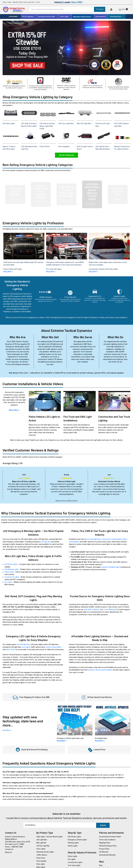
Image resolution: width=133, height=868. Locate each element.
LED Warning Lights (12, 569)
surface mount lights (53, 647)
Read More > (62, 741)
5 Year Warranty (109, 609)
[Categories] (14, 17)
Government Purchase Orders (110, 836)
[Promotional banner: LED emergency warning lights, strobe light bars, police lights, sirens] (67, 48)
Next (129, 251)
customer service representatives (100, 670)
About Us (8, 852)
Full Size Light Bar (43, 846)
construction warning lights (112, 539)
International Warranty (107, 855)
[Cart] (123, 9)
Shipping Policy (105, 843)
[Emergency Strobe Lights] (48, 17)
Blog (101, 865)
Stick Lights (41, 864)
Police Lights (9, 572)
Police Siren (41, 858)
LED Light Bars (42, 839)
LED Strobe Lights (11, 564)
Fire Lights (8, 582)
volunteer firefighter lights (110, 567)
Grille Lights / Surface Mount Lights (49, 836)
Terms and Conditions (107, 839)
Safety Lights (73, 846)
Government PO (101, 17)
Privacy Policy (104, 849)
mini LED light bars (23, 644)
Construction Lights (12, 577)
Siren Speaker (41, 861)
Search (100, 9)
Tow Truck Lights (74, 865)
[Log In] (111, 9)
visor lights (26, 647)
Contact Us (9, 849)
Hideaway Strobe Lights (45, 852)
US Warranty (104, 852)
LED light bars (46, 542)
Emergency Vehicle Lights (77, 839)
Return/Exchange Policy (108, 846)
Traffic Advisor (42, 855)
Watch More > (14, 410)
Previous (4, 251)
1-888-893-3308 (17, 2)
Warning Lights (73, 843)
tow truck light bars (94, 539)
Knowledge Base (116, 17)
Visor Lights (41, 849)
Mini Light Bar (41, 843)
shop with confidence (92, 609)
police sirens (10, 650)
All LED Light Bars (29, 17)
